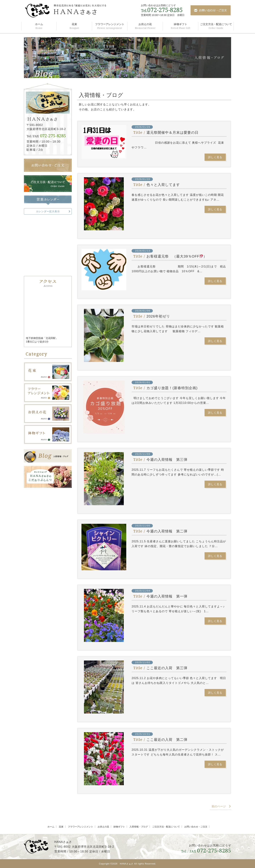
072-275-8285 (165, 10)
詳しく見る (215, 157)
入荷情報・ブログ (139, 827)
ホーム (39, 24)
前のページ (221, 806)
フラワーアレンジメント (110, 24)
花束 (74, 24)
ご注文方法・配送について (216, 24)
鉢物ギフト (181, 24)
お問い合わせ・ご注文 (196, 827)
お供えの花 (145, 24)
